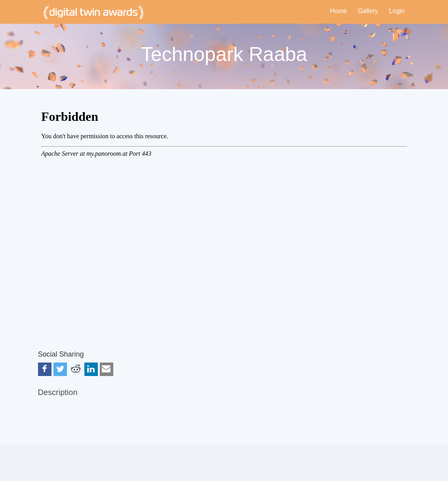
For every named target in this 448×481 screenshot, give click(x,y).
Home (338, 11)
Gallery (368, 11)
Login (397, 11)
